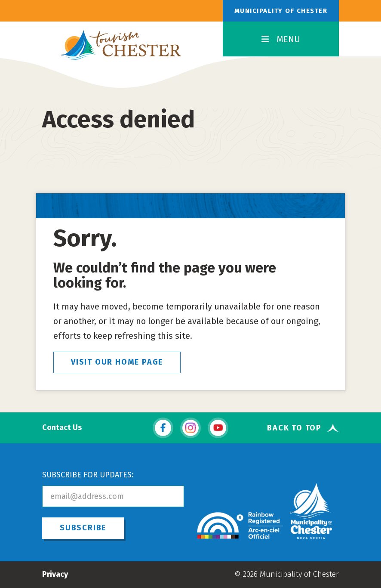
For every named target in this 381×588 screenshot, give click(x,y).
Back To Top (294, 428)
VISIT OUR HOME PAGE (117, 362)
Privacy (55, 574)
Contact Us (62, 428)
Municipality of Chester (281, 11)
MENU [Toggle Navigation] (281, 39)
